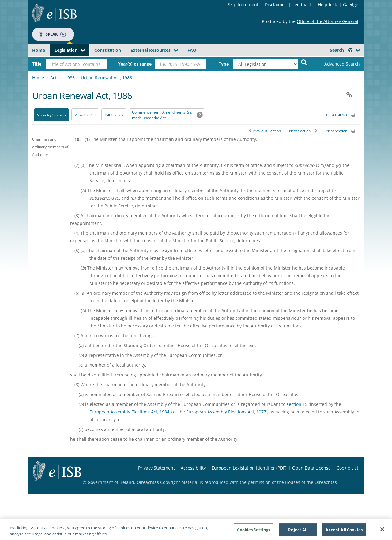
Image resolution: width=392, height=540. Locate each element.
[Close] (382, 532)
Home (39, 50)
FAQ (192, 50)
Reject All (298, 532)
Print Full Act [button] (337, 115)
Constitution (108, 50)
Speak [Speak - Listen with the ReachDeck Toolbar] (52, 34)
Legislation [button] (66, 50)
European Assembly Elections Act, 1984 (129, 412)
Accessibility (193, 468)
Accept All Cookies (344, 532)
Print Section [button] (337, 131)
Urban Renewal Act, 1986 (106, 78)
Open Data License (311, 468)
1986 (70, 78)
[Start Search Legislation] (304, 62)
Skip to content (243, 4)
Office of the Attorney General (328, 21)
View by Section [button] (51, 115)
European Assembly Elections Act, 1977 (226, 412)
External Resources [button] (151, 50)
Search (341, 50)
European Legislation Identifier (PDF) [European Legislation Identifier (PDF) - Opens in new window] (249, 468)
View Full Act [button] (85, 115)
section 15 (297, 404)
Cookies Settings (254, 532)
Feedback (302, 4)
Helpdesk (327, 4)
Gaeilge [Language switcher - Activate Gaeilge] (351, 4)
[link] (337, 64)
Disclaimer (275, 4)
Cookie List (347, 468)
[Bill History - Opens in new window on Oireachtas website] (114, 115)
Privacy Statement (156, 468)
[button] (350, 50)
